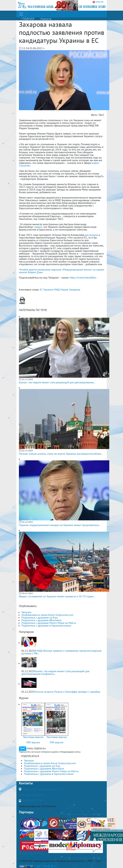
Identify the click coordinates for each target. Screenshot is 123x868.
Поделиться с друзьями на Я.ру (40, 617)
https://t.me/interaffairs (83, 277)
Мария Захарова (70, 289)
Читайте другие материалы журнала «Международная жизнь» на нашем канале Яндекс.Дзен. (61, 271)
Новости (46, 19)
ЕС (41, 289)
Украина (48, 289)
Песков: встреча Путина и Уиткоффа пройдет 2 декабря (67, 692)
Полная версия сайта (31, 853)
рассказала (91, 235)
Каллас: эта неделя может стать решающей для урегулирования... (57, 382)
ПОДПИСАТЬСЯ (30, 756)
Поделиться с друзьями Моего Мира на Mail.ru (49, 623)
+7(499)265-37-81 (32, 800)
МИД (57, 289)
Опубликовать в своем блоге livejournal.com (47, 615)
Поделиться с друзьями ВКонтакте (41, 620)
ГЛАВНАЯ (28, 19)
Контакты (26, 783)
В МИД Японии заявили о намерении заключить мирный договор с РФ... (61, 652)
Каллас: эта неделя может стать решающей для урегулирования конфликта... (55, 672)
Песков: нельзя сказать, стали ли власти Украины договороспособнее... (61, 454)
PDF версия (33, 742)
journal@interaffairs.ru (32, 795)
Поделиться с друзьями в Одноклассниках (46, 625)
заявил (38, 227)
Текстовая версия (33, 737)
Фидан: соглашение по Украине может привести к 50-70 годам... (57, 596)
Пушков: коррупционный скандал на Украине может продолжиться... (60, 525)
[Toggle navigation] (21, 14)
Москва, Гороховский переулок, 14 (42, 789)
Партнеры (26, 812)
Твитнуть (26, 612)
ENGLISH (98, 2)
